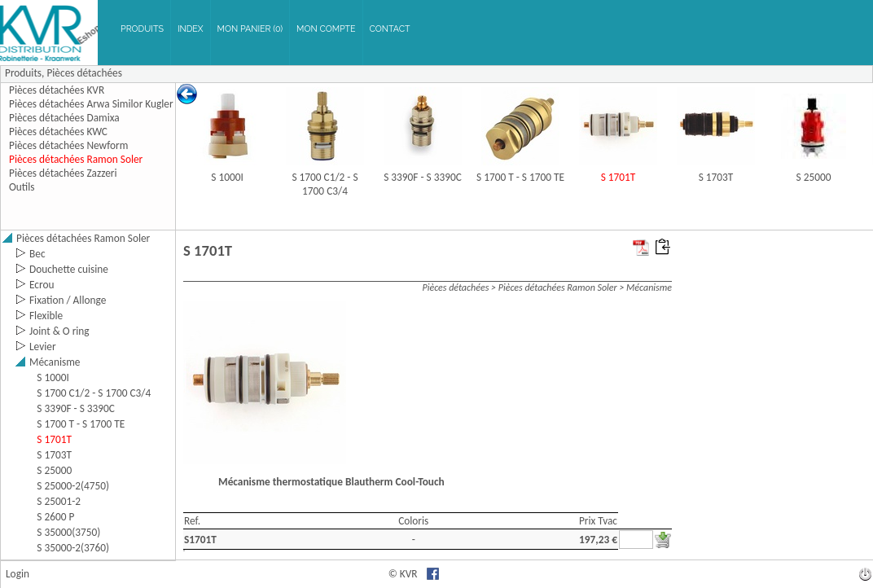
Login (18, 574)
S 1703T (716, 177)
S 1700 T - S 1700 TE (520, 177)
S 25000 (814, 177)
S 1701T (619, 177)
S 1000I (227, 177)
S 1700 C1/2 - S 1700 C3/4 (325, 184)
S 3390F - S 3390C (423, 177)
